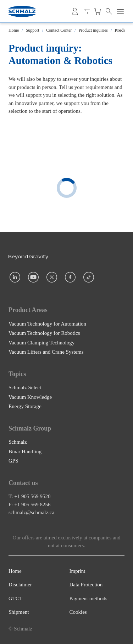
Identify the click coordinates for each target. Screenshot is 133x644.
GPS (13, 461)
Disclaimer (20, 585)
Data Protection (86, 585)
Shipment (19, 612)
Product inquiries (93, 30)
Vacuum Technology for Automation (47, 323)
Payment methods (88, 598)
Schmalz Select (25, 387)
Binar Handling (25, 451)
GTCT (15, 598)
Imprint (77, 571)
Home (14, 30)
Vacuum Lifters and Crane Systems (46, 352)
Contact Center (59, 30)
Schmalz (18, 442)
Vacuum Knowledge (30, 397)
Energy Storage (25, 406)
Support (33, 30)
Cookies (78, 612)
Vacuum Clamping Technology (41, 342)
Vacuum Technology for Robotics (44, 333)
